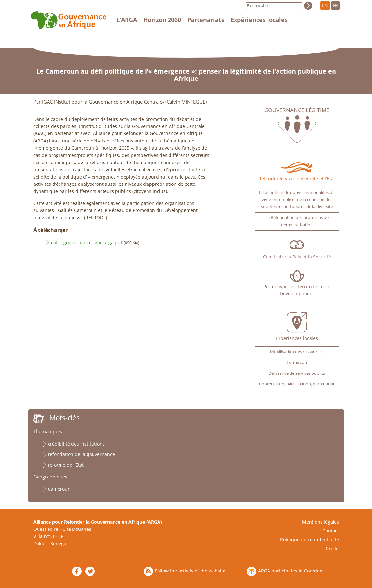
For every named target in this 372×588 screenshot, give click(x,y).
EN (325, 5)
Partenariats (206, 20)
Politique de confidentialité (310, 539)
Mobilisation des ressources (297, 352)
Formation (297, 362)
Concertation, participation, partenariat (297, 384)
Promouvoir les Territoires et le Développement (297, 290)
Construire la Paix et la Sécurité (297, 257)
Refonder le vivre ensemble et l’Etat (297, 178)
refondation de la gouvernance (81, 454)
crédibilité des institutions (76, 444)
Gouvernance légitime (297, 110)
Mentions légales (321, 522)
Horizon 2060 (162, 20)
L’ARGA (127, 20)
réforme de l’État (66, 465)
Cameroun (59, 489)
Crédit (332, 548)
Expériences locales (259, 20)
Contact (331, 531)
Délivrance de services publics (297, 373)
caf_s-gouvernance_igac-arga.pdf (87, 242)
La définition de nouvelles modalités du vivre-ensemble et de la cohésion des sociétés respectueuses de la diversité (297, 200)
